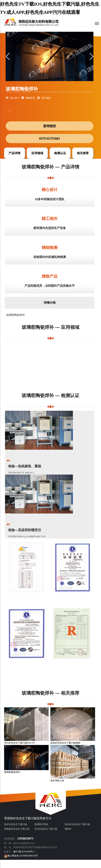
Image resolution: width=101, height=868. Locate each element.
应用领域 (37, 153)
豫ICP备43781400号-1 (24, 852)
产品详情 (14, 153)
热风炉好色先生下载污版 (77, 824)
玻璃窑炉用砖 (41, 824)
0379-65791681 (50, 138)
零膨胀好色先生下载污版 (20, 818)
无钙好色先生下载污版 (46, 829)
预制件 (68, 829)
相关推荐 (83, 153)
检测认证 (60, 153)
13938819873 (25, 839)
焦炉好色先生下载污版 (16, 824)
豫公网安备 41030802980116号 (21, 856)
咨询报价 (50, 126)
